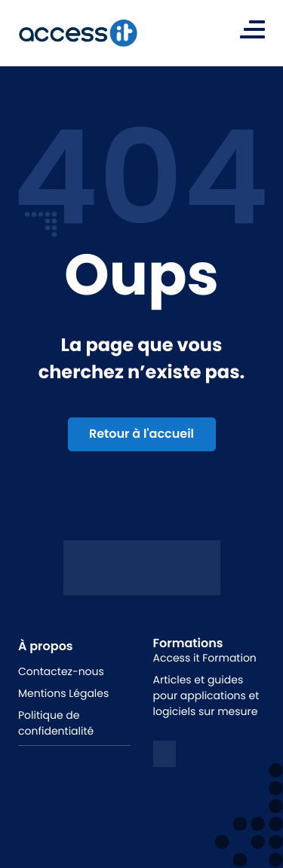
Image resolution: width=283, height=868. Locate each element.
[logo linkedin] (165, 754)
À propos (46, 646)
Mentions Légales (63, 693)
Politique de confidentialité (56, 723)
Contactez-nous (61, 671)
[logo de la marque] (78, 33)
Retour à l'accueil (141, 434)
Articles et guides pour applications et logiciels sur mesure (206, 695)
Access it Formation (205, 658)
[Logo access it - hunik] (142, 584)
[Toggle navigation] (252, 29)
